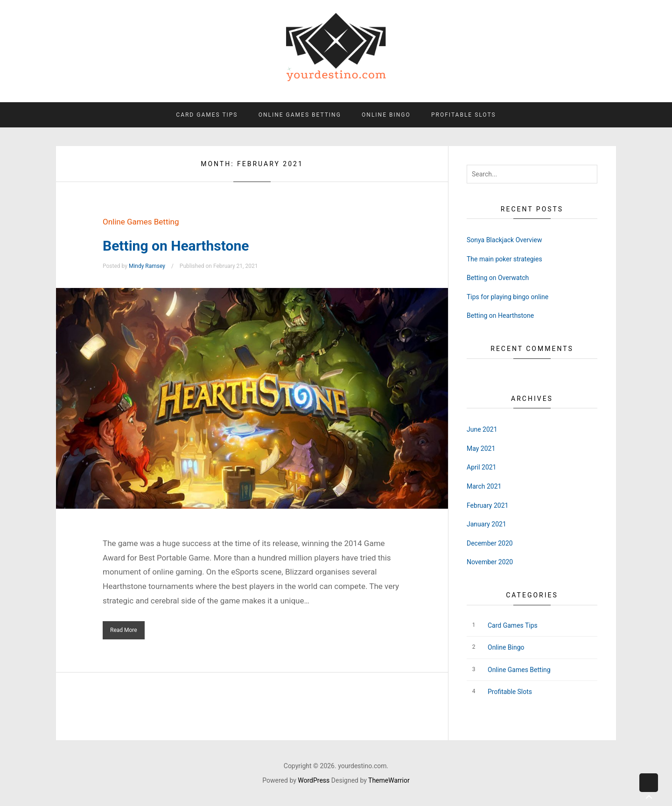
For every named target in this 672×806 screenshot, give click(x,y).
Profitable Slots (464, 115)
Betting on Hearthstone (176, 246)
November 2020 (490, 562)
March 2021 (484, 486)
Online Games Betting (300, 115)
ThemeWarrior (389, 780)
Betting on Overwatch (498, 278)
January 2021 (486, 524)
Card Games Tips (207, 115)
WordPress (314, 780)
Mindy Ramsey (147, 266)
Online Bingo (386, 115)
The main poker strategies (504, 259)
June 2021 (482, 429)
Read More (124, 630)
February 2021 (487, 505)
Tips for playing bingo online (507, 297)
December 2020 (490, 543)
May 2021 (481, 449)
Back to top (649, 790)
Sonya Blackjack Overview (504, 240)
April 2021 (482, 467)
